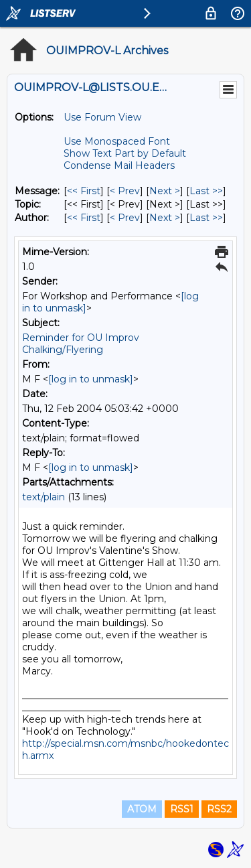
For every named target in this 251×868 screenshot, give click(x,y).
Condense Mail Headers (119, 165)
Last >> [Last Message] (206, 191)
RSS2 (219, 809)
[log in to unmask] (91, 379)
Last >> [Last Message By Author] (206, 218)
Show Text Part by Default (125, 153)
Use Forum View (102, 117)
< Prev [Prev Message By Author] (125, 218)
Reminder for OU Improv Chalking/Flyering (81, 344)
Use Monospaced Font (117, 141)
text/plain (44, 497)
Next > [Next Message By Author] (165, 218)
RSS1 (182, 809)
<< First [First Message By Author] (84, 218)
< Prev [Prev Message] (125, 191)
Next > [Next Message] (165, 191)
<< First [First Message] (84, 191)
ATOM (142, 809)
